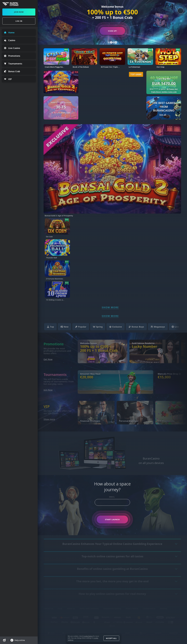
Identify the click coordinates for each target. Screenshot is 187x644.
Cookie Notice (88, 636)
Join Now (19, 12)
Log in (19, 21)
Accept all (111, 638)
